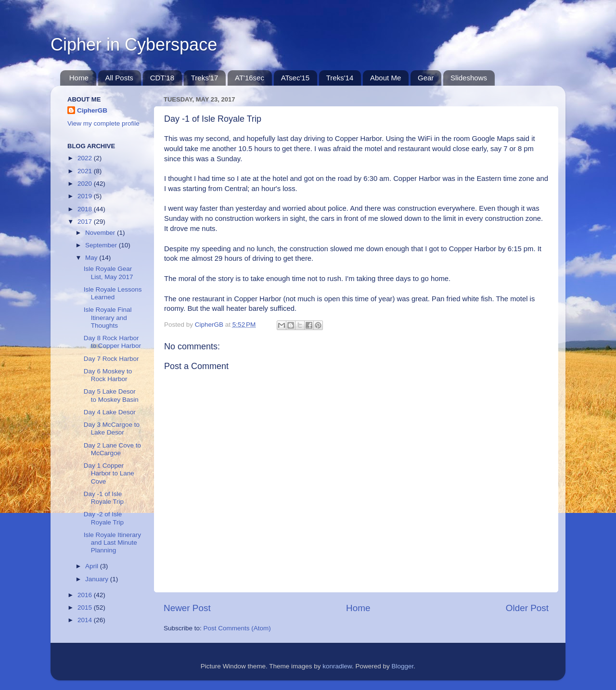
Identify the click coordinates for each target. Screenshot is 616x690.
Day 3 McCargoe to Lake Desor (112, 428)
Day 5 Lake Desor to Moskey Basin (111, 395)
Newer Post (187, 608)
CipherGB (92, 110)
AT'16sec (250, 78)
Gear (426, 78)
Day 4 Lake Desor (110, 412)
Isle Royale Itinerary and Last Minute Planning (112, 543)
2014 (86, 620)
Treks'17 (205, 78)
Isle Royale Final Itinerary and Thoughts (108, 317)
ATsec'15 (295, 78)
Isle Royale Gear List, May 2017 (109, 273)
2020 (86, 184)
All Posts (119, 78)
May (92, 258)
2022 (86, 158)
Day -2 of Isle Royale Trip (104, 518)
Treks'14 (340, 78)
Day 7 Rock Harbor (111, 359)
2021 (86, 171)
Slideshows (469, 78)
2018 (86, 209)
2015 (86, 607)
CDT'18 (162, 78)
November (101, 233)
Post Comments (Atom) (237, 628)
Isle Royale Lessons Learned (113, 293)
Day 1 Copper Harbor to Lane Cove (109, 473)
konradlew (337, 666)
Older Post (527, 608)
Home (79, 78)
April (93, 566)
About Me (385, 78)
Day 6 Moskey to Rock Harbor (108, 375)
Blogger (403, 666)
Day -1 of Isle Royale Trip (104, 498)
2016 (86, 595)
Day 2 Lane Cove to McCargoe (112, 449)
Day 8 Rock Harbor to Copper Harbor (112, 342)
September (102, 245)
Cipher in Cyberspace (134, 45)
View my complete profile (103, 123)
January (98, 579)
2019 (86, 196)
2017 (86, 222)
